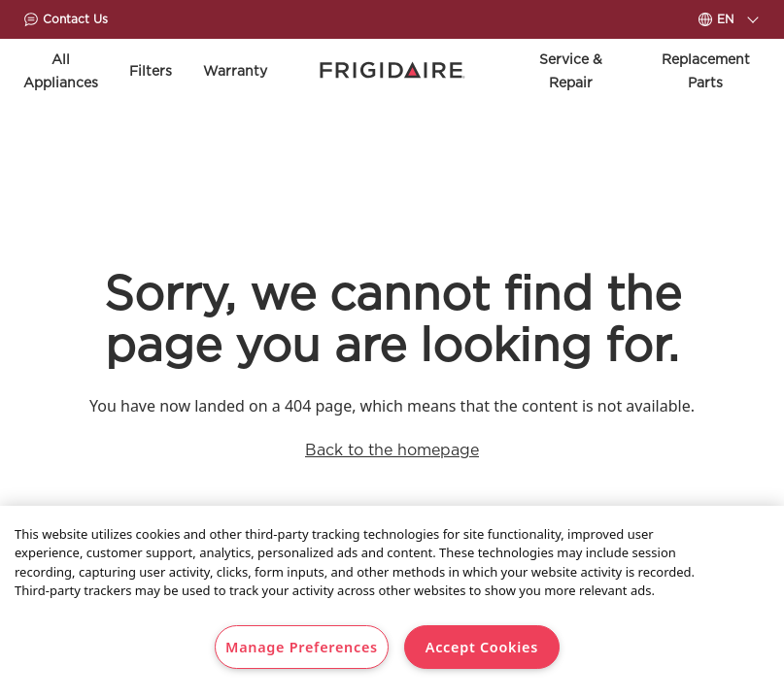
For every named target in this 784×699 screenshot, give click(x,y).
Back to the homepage (392, 450)
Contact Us (66, 19)
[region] (392, 602)
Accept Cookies (482, 647)
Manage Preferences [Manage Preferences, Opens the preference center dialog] (302, 647)
